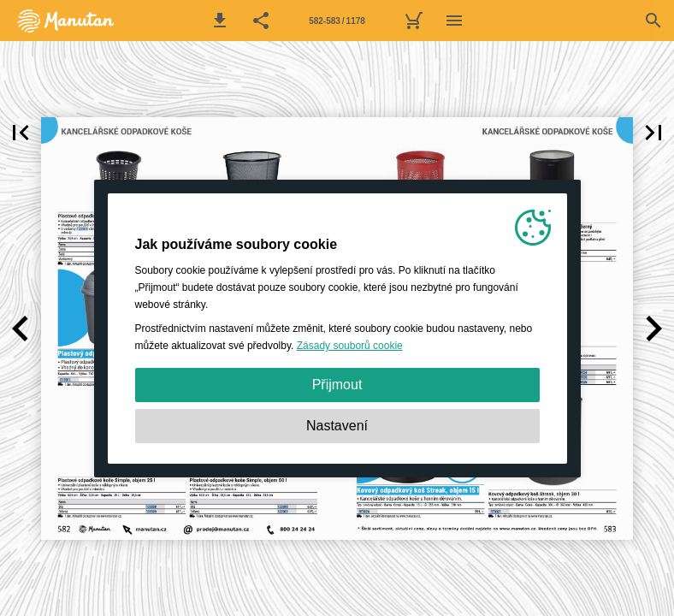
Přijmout (337, 385)
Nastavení (337, 426)
